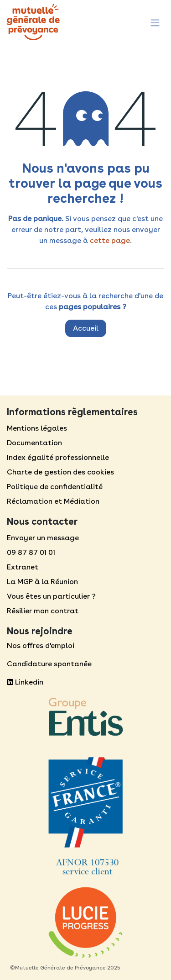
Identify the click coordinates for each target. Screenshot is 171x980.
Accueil (86, 328)
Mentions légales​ (37, 428)
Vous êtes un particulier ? (51, 596)
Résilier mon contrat (43, 611)
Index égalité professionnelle (58, 457)
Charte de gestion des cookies (60, 472)
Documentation (34, 443)
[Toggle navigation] (155, 22)
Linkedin (25, 682)
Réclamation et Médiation (53, 501)
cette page (110, 240)
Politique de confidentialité (55, 487)
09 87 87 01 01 (31, 552)
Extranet (23, 567)
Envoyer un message (43, 538)
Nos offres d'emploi (41, 645)
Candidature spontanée (49, 664)
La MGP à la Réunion (42, 582)
